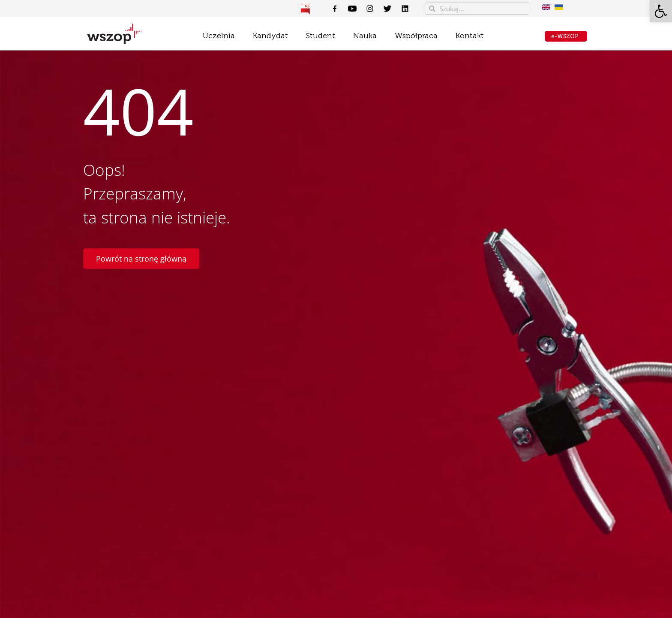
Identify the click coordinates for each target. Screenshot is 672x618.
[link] (661, 11)
